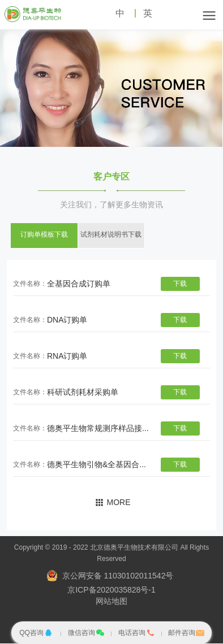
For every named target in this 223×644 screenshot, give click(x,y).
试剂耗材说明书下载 (111, 235)
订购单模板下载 (44, 235)
